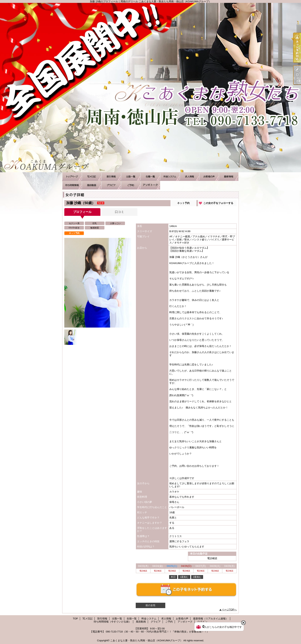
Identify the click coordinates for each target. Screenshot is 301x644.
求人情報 (189, 177)
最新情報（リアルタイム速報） (229, 177)
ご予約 (131, 185)
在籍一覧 (150, 177)
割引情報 (111, 177)
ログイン (202, 622)
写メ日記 (92, 177)
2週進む (197, 577)
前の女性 (150, 605)
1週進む (184, 577)
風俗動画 (92, 185)
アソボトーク (150, 185)
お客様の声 (209, 177)
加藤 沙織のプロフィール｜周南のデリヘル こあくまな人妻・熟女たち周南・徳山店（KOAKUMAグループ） (150, 88)
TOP (72, 177)
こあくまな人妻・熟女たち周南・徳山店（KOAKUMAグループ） (146, 640)
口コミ (119, 212)
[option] (98, 283)
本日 (173, 577)
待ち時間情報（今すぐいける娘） (72, 185)
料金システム (170, 177)
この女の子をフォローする (218, 203)
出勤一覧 (131, 177)
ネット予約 (183, 203)
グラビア (111, 185)
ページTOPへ (229, 610)
